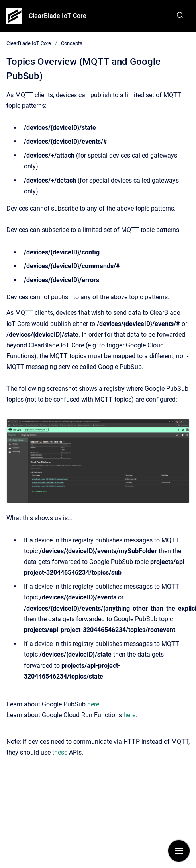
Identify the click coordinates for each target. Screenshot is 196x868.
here (93, 704)
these (60, 752)
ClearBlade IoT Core (58, 16)
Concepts (72, 43)
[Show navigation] (179, 851)
